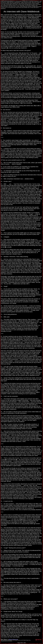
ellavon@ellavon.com (13, 639)
